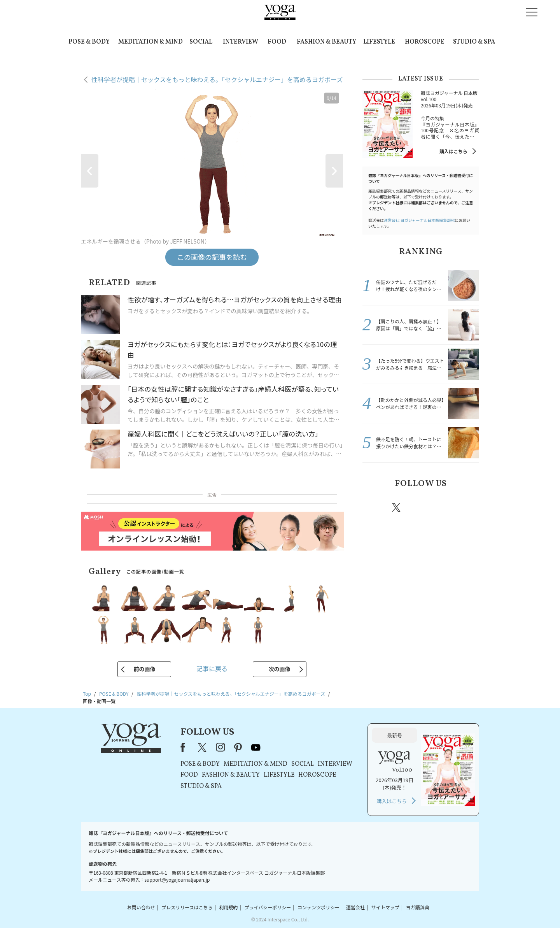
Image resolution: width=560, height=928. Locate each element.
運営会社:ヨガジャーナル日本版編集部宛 (419, 220)
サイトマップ (385, 907)
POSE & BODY (89, 42)
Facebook (374, 507)
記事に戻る (212, 668)
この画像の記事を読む (212, 257)
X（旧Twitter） (203, 747)
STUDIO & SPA (474, 42)
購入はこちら (453, 151)
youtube (256, 747)
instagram (420, 507)
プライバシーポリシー (268, 907)
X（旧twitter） (397, 507)
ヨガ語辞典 (418, 907)
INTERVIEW (241, 42)
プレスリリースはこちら (187, 907)
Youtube (465, 507)
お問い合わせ (141, 907)
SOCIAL (201, 42)
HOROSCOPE (425, 42)
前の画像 (144, 669)
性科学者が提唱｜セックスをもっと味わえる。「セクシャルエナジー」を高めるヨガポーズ (217, 79)
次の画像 (280, 669)
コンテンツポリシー (318, 907)
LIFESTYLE (379, 42)
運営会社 (355, 907)
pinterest (443, 507)
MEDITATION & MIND (150, 42)
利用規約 (229, 907)
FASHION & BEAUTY (326, 42)
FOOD (277, 42)
